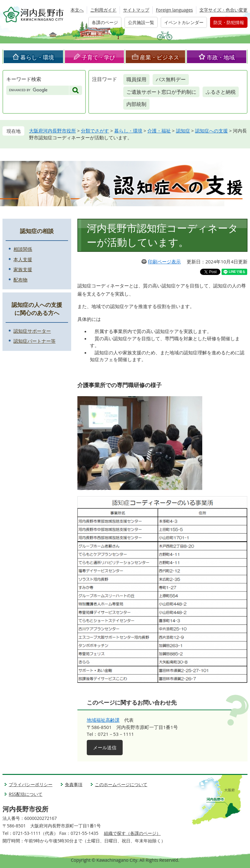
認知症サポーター (32, 331)
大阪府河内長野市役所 (52, 131)
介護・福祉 (159, 131)
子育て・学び (98, 57)
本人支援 (23, 259)
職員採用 (136, 79)
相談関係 (23, 249)
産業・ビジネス (159, 57)
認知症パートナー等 (34, 341)
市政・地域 (221, 57)
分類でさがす (95, 131)
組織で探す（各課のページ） (132, 833)
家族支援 (23, 269)
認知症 (183, 131)
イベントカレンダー (184, 22)
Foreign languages (174, 10)
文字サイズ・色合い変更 (223, 10)
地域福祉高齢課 (103, 720)
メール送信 (105, 747)
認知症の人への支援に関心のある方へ (37, 309)
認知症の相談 (37, 231)
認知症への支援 (211, 131)
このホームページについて (121, 784)
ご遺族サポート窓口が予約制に (161, 92)
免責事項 (74, 784)
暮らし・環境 (37, 57)
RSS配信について (26, 794)
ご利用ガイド (103, 10)
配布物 (20, 280)
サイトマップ (136, 10)
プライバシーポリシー (31, 784)
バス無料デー (171, 79)
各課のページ (105, 22)
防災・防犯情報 (229, 22)
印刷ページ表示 (164, 262)
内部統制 (136, 104)
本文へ (77, 10)
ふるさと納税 (221, 92)
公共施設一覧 (141, 22)
